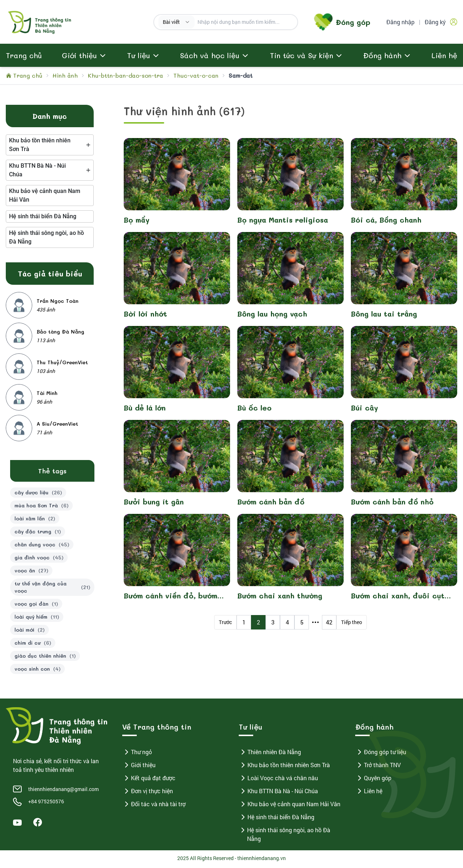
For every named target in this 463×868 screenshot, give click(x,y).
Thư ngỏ (137, 754)
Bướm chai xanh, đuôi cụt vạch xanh (398, 598)
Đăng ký (435, 23)
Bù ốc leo (254, 409)
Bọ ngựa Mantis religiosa (283, 222)
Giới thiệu (139, 767)
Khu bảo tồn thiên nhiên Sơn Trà (284, 767)
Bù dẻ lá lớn (145, 409)
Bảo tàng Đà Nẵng (60, 333)
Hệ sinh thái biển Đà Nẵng (277, 819)
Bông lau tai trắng (384, 315)
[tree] (50, 147)
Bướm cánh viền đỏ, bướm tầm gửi (171, 598)
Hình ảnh (65, 77)
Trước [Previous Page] (225, 624)
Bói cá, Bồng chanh (386, 222)
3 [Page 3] (273, 624)
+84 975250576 (46, 803)
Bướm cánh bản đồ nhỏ (392, 503)
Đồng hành (382, 57)
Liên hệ (444, 57)
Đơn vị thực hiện (148, 793)
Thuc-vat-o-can (196, 77)
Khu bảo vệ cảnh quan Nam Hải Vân (290, 806)
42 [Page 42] (329, 624)
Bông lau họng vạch (272, 315)
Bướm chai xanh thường (280, 597)
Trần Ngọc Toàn (58, 303)
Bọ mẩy (137, 222)
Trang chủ (24, 57)
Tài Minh (47, 395)
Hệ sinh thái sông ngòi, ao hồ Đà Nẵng (284, 836)
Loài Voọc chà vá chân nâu (278, 780)
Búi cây (364, 409)
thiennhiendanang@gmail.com (63, 791)
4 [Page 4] (287, 624)
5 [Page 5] (302, 624)
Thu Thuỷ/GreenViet (62, 364)
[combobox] (177, 23)
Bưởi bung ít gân (154, 503)
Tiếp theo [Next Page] (352, 624)
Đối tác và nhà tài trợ (154, 806)
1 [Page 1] (244, 624)
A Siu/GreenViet (57, 426)
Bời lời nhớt (145, 315)
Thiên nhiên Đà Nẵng (270, 754)
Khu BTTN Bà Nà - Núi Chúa (278, 793)
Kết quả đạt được (149, 780)
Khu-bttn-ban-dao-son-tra (126, 77)
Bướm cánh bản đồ (271, 503)
